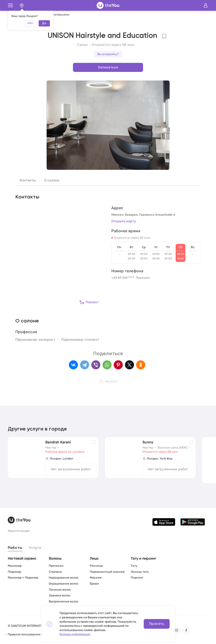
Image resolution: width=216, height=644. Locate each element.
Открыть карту (124, 221)
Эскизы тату (140, 572)
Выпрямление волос (64, 601)
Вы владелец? (108, 54)
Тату (134, 566)
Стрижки (55, 572)
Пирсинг (137, 578)
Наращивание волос (64, 578)
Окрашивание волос (64, 584)
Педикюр (14, 572)
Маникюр (15, 566)
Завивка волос (60, 595)
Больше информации (75, 634)
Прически (56, 566)
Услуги (35, 548)
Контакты (28, 180)
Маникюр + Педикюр (23, 578)
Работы (15, 548)
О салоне (52, 180)
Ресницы (96, 566)
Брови (94, 584)
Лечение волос (60, 590)
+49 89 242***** (123, 278)
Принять (157, 624)
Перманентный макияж (107, 572)
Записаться (108, 67)
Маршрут (89, 302)
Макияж (96, 578)
